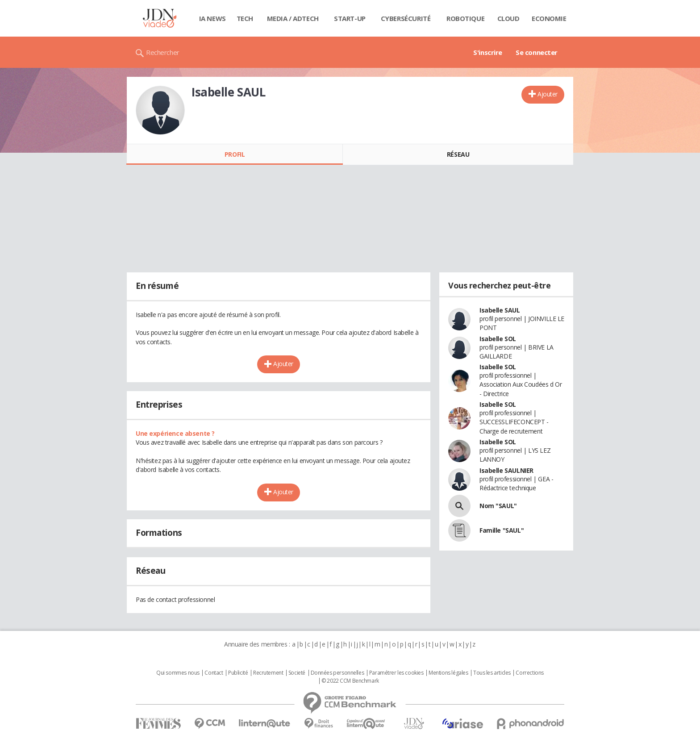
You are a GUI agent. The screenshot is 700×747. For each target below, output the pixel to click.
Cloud (508, 18)
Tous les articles (492, 673)
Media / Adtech (293, 18)
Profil (235, 154)
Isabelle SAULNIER (506, 470)
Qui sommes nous (178, 673)
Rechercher (163, 52)
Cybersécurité (406, 18)
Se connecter (537, 52)
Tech (245, 18)
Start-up (350, 18)
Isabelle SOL (498, 339)
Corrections (529, 673)
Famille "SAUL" (502, 530)
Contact (214, 673)
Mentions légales (448, 673)
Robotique (465, 18)
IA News (212, 18)
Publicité (238, 673)
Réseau (458, 154)
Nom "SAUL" (498, 506)
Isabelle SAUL (500, 310)
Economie (549, 18)
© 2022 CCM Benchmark (350, 681)
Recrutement (268, 673)
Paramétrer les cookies (396, 673)
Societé (297, 673)
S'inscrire (488, 52)
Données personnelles (337, 673)
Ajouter (548, 94)
